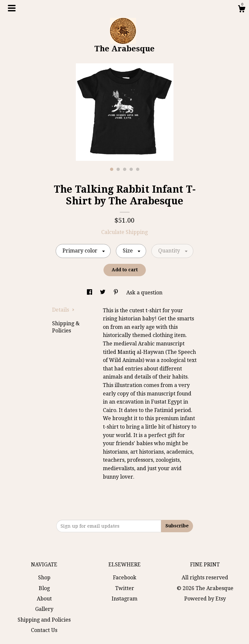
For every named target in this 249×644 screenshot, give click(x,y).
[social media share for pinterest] (117, 293)
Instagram (124, 599)
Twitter (125, 588)
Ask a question (144, 293)
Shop (44, 578)
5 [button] (138, 169)
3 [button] (125, 169)
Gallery (44, 609)
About (44, 599)
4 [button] (131, 169)
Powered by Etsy (205, 599)
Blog (44, 588)
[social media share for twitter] (103, 293)
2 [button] (118, 169)
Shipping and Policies (44, 620)
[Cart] (242, 10)
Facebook (125, 578)
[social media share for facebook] (90, 293)
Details (63, 310)
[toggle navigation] (12, 8)
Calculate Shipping (124, 232)
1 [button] (112, 169)
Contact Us (44, 630)
